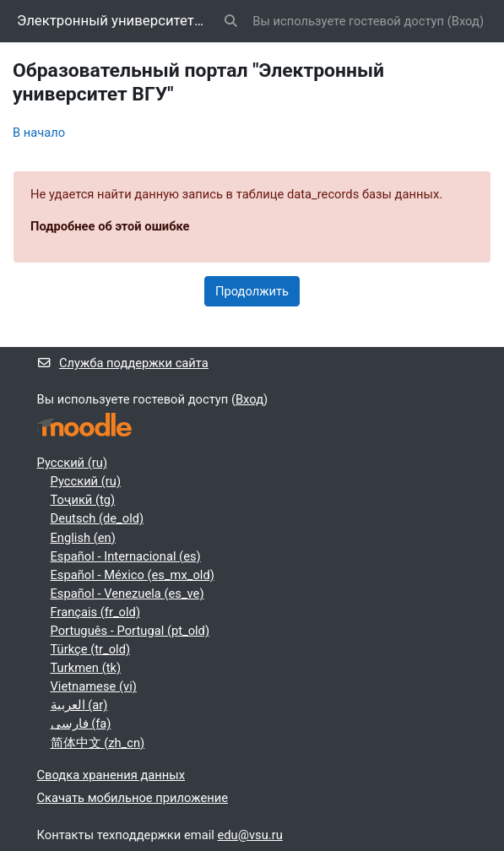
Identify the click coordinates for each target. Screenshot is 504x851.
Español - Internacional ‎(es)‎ (126, 556)
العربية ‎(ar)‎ (79, 705)
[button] (230, 21)
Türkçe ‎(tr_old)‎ (91, 649)
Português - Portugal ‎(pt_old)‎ (130, 631)
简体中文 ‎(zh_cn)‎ (98, 743)
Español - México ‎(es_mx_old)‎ (133, 575)
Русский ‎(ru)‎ (73, 463)
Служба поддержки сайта (123, 363)
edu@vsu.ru (250, 835)
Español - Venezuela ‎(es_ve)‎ (127, 594)
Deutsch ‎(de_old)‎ (98, 518)
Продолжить (252, 291)
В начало (39, 133)
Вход (466, 21)
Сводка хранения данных (111, 775)
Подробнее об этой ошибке (110, 226)
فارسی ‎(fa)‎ (81, 724)
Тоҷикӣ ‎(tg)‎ (83, 500)
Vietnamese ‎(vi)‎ (94, 686)
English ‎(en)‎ (83, 538)
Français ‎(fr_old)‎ (96, 612)
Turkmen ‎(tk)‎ (86, 668)
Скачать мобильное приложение (133, 798)
